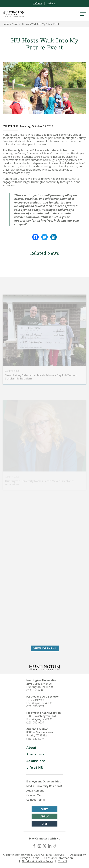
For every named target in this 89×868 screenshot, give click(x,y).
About (31, 748)
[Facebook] (34, 846)
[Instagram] (39, 846)
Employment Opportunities (44, 781)
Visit (44, 809)
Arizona (52, 4)
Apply (44, 816)
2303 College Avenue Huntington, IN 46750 (40, 685)
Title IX (63, 861)
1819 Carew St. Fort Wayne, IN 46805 (39, 701)
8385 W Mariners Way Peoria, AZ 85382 (40, 734)
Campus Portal (36, 800)
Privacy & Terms (29, 858)
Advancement (35, 791)
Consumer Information (59, 858)
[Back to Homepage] (44, 667)
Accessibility (78, 855)
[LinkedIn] (50, 846)
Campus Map (34, 795)
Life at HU (35, 767)
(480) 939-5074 (35, 739)
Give (45, 824)
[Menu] (83, 14)
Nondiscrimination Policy (37, 861)
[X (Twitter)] (44, 846)
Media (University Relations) (44, 786)
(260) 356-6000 (35, 690)
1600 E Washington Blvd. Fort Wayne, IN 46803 (41, 718)
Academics (35, 754)
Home (6, 24)
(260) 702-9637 (35, 722)
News (15, 24)
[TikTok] (55, 846)
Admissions (36, 761)
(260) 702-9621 (35, 706)
